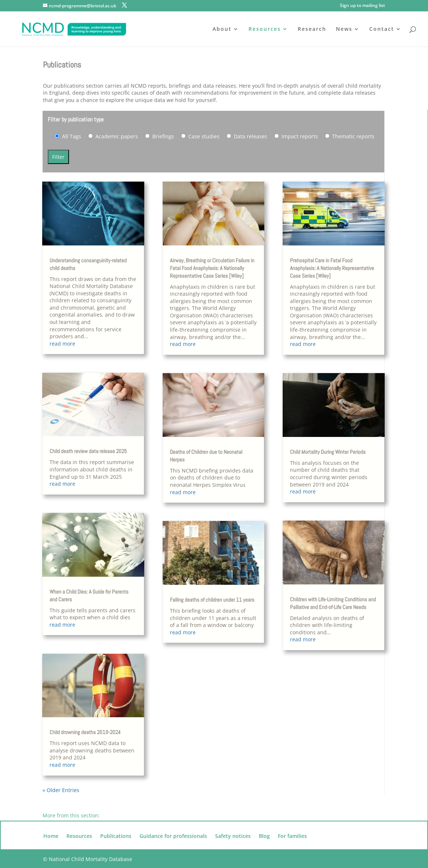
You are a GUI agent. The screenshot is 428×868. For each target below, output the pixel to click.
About (222, 29)
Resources (265, 29)
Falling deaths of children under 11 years (212, 600)
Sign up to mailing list (362, 6)
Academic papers (113, 136)
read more (62, 344)
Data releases (247, 136)
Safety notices (233, 836)
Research (312, 29)
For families (292, 836)
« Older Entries (61, 790)
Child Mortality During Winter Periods (328, 452)
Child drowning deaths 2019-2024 (85, 732)
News (344, 29)
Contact (382, 29)
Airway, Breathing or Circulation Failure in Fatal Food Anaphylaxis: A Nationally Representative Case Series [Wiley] (212, 268)
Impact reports (296, 136)
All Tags (68, 136)
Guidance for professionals (173, 836)
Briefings (159, 136)
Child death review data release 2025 (88, 451)
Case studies (200, 136)
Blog (264, 836)
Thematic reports (350, 136)
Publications (116, 836)
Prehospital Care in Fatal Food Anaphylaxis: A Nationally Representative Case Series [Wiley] (332, 268)
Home (51, 836)
